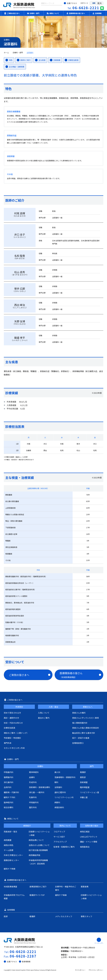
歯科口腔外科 (60, 792)
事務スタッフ (86, 916)
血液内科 (8, 787)
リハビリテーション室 (90, 792)
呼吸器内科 (9, 772)
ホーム (6, 53)
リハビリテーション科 (64, 797)
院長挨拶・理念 (10, 832)
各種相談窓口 (78, 743)
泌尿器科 (30, 53)
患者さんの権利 (79, 713)
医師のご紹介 (24, 60)
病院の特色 (9, 845)
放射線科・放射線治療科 (40, 787)
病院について (54, 13)
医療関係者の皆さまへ (76, 13)
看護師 (32, 916)
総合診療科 (9, 807)
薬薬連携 (85, 887)
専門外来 (8, 743)
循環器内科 (9, 777)
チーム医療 (9, 850)
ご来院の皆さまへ (13, 13)
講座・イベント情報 (89, 842)
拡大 (100, 3)
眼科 (56, 782)
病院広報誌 (85, 832)
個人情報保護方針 (80, 723)
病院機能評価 (34, 855)
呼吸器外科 (34, 802)
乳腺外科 (33, 797)
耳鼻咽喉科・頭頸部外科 (65, 777)
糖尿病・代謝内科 (11, 792)
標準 (94, 3)
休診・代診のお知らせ (13, 723)
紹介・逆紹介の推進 (81, 738)
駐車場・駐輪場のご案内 (64, 847)
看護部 (83, 772)
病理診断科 (59, 807)
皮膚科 (32, 777)
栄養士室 (84, 797)
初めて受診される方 (12, 713)
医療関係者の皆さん (80, 675)
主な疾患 (40, 60)
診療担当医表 (72, 60)
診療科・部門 (34, 13)
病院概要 (8, 840)
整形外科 (33, 807)
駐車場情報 (25, 962)
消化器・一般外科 (37, 792)
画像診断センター (11, 860)
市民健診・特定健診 (12, 738)
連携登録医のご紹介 (38, 887)
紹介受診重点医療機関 (38, 850)
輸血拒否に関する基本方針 (84, 733)
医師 (6, 916)
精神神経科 (34, 772)
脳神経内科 (9, 802)
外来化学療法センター (13, 855)
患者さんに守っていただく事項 (85, 718)
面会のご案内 (44, 718)
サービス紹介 (59, 837)
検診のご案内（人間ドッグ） (16, 733)
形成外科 (33, 782)
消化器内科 (9, 782)
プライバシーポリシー (96, 970)
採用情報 (98, 13)
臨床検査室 (85, 787)
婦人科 (57, 772)
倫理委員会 (85, 847)
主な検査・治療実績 (15, 67)
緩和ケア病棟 (10, 869)
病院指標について (36, 840)
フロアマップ (59, 832)
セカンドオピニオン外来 (14, 748)
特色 (9, 60)
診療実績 (55, 60)
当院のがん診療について (39, 845)
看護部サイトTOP (37, 895)
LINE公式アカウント (89, 837)
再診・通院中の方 (11, 718)
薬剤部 (83, 777)
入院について (44, 713)
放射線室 (84, 782)
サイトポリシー (80, 970)
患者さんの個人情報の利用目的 (86, 728)
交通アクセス (70, 3)
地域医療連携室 (10, 887)
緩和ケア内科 (10, 797)
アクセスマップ (60, 842)
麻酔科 (57, 802)
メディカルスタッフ (64, 916)
